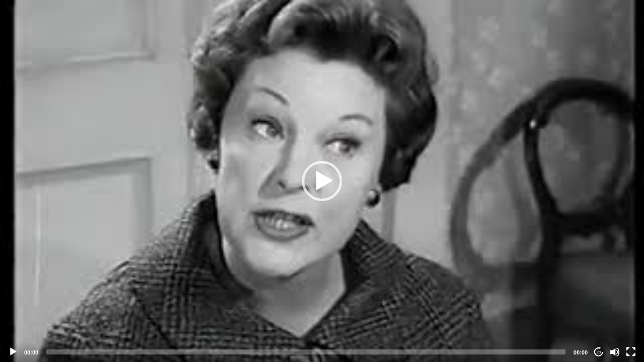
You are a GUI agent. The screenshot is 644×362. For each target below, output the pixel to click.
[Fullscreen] (631, 352)
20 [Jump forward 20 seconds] (599, 352)
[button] (322, 181)
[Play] (13, 352)
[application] (322, 181)
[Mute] (615, 352)
